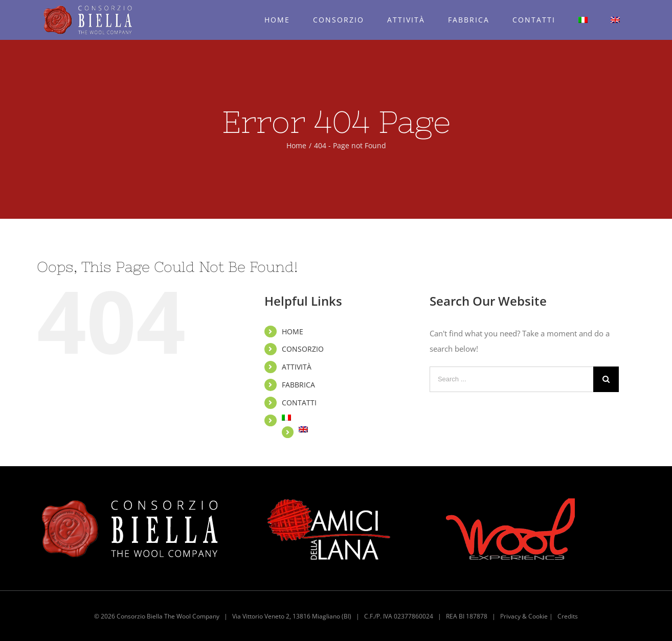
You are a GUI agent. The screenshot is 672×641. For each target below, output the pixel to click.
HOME (293, 331)
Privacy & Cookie (524, 616)
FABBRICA (298, 385)
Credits (568, 616)
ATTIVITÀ (297, 367)
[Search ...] (511, 379)
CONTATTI (299, 403)
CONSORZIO (303, 349)
